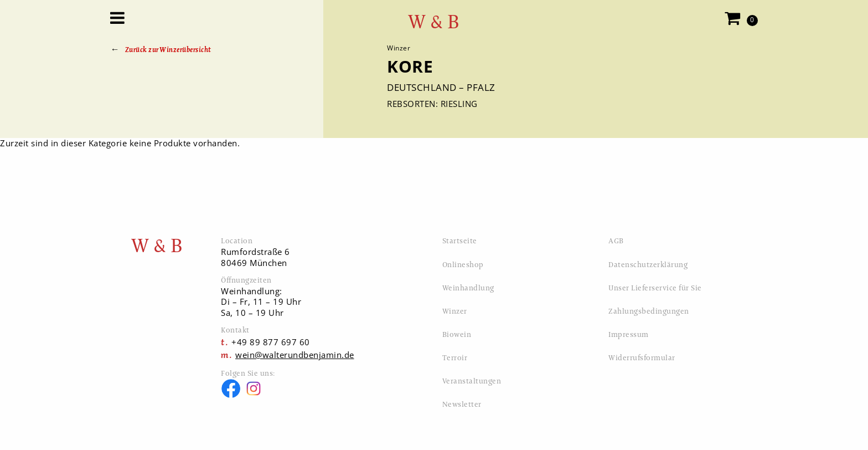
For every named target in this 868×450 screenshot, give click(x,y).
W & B (434, 22)
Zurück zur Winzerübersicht (168, 50)
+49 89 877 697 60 (271, 342)
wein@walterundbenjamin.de (295, 355)
